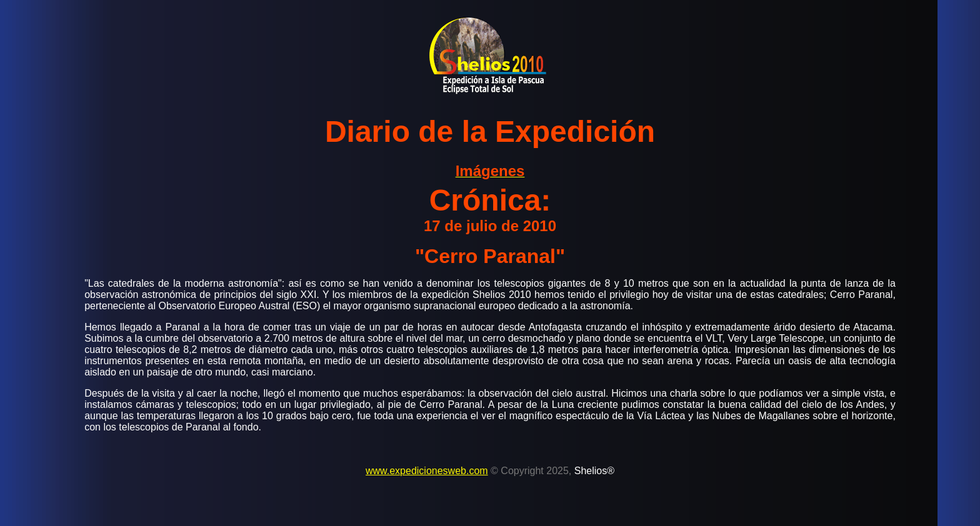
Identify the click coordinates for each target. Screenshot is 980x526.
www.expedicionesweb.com (427, 471)
